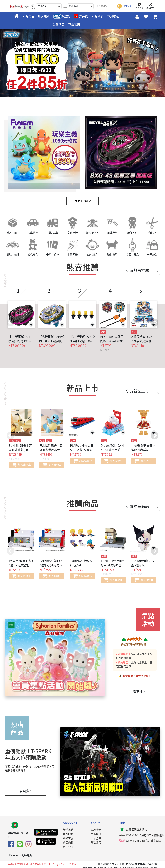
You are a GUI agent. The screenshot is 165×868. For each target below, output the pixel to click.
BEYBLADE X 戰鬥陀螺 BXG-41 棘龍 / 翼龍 (112, 339)
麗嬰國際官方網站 (137, 829)
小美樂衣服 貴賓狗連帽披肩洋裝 (143, 448)
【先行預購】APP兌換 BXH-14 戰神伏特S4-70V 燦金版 (52, 339)
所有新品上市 (137, 391)
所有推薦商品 (137, 506)
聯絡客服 (68, 838)
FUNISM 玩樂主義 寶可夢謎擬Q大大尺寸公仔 (20, 450)
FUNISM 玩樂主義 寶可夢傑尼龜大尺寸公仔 (51, 450)
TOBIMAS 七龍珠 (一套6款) (81, 563)
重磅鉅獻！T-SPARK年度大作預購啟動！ (28, 754)
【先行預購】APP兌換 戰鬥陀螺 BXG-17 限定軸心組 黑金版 (82, 339)
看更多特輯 (81, 201)
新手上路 (68, 830)
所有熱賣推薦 (137, 270)
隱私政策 (96, 842)
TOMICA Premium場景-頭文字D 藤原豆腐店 (113, 565)
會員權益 (68, 847)
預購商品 (17, 728)
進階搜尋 (128, 6)
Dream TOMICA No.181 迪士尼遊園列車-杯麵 (112, 450)
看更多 (139, 692)
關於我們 (96, 830)
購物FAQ (68, 834)
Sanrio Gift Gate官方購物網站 (144, 841)
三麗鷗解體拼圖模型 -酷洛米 (143, 563)
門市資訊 (96, 834)
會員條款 (68, 842)
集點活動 (148, 620)
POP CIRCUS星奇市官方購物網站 (145, 835)
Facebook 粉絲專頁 (21, 855)
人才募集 (96, 838)
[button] (155, 322)
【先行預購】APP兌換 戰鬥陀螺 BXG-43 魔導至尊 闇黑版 (21, 339)
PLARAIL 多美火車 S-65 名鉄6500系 (82, 448)
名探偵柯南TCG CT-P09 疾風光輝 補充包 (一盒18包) (143, 339)
